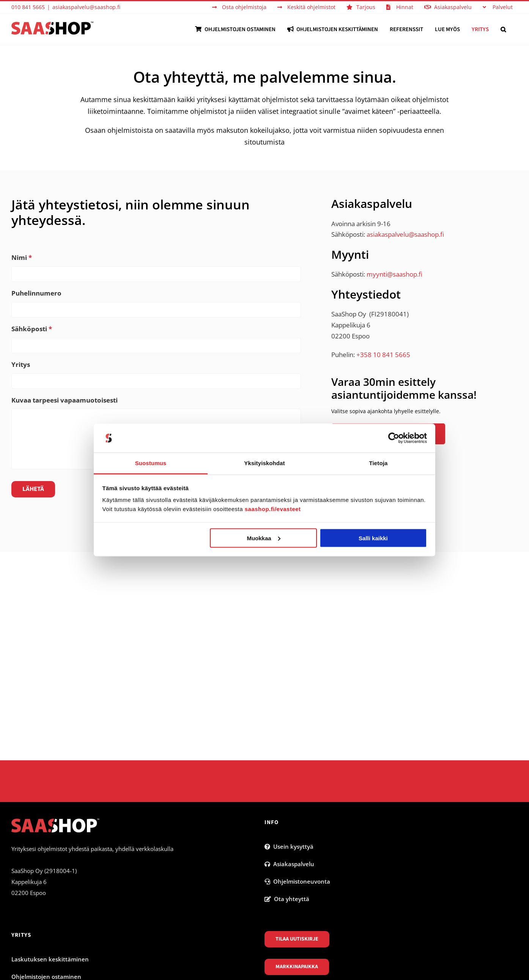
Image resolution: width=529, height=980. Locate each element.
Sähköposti (32, 329)
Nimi (22, 258)
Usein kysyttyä (289, 846)
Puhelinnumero (36, 293)
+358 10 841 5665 (383, 355)
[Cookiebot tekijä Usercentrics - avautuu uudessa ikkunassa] (394, 438)
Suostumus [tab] (151, 463)
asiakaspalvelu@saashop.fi (86, 7)
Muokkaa (263, 538)
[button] (503, 29)
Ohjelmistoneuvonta (297, 881)
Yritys (21, 365)
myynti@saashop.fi (394, 274)
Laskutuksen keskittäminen (50, 959)
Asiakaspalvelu (289, 864)
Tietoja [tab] (379, 463)
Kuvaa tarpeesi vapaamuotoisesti (65, 400)
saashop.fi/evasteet (273, 509)
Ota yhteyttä (287, 899)
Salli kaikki (373, 538)
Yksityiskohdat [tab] (264, 463)
